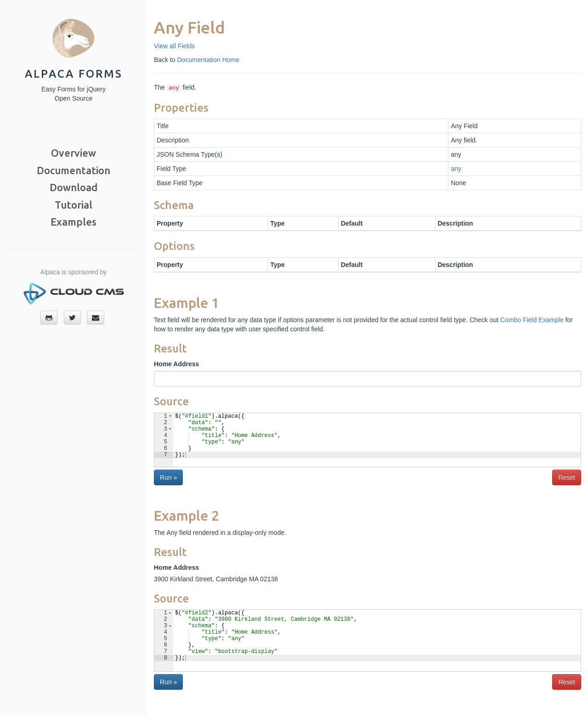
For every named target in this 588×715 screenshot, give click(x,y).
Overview (73, 153)
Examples (73, 222)
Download (73, 187)
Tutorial (73, 205)
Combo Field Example (532, 320)
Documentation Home (208, 60)
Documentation (73, 170)
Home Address (176, 364)
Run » (168, 477)
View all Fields (174, 46)
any (456, 169)
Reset (567, 477)
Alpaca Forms (74, 74)
